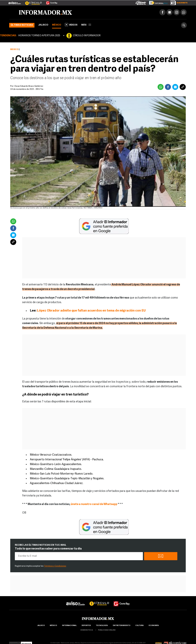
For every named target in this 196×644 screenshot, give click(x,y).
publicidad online (107, 630)
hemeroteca (87, 630)
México (57, 25)
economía (154, 626)
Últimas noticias (22, 25)
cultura (139, 626)
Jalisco (43, 25)
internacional (69, 626)
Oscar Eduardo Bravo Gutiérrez (29, 86)
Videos (71, 25)
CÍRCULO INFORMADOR (87, 36)
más (86, 25)
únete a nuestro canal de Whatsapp (94, 504)
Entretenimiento (122, 626)
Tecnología (102, 626)
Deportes (86, 626)
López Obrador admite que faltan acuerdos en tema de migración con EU (91, 311)
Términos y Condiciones (55, 566)
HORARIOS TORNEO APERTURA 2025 (39, 36)
